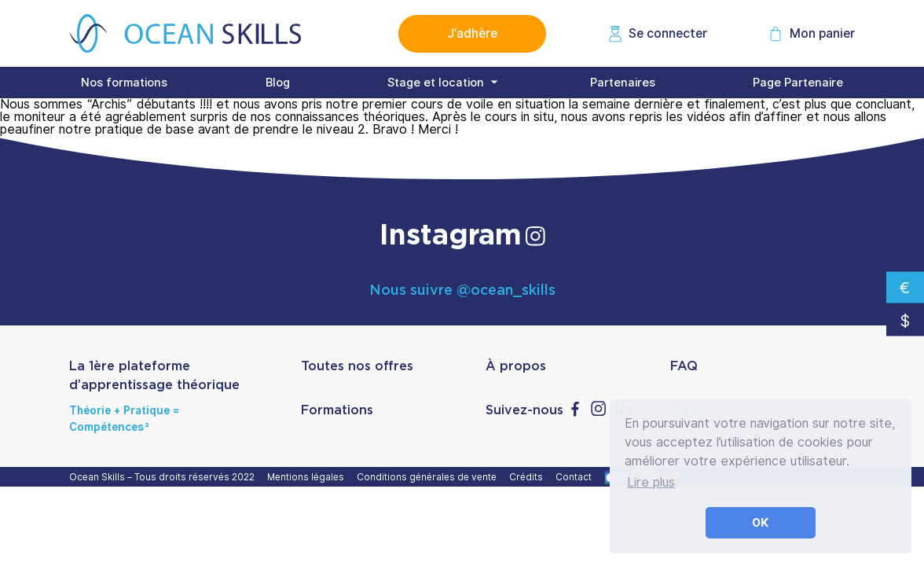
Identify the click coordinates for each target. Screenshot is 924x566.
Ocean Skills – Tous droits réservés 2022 (164, 477)
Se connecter (668, 33)
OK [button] (761, 522)
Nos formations (124, 83)
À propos (516, 366)
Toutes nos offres (357, 366)
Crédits (528, 477)
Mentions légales (308, 477)
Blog (278, 83)
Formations (337, 410)
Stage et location (436, 83)
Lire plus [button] (651, 482)
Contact (576, 477)
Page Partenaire (798, 83)
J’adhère (472, 33)
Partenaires (623, 83)
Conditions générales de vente (429, 477)
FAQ (684, 366)
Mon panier (822, 33)
